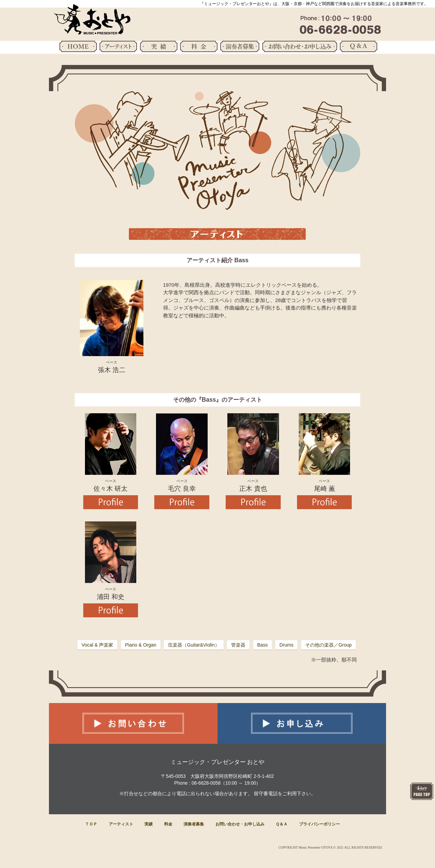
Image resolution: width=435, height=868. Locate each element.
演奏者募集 (194, 824)
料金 (168, 824)
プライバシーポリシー (319, 824)
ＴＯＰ (91, 824)
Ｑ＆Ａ (282, 824)
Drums (286, 645)
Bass (263, 645)
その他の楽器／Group (328, 645)
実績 (149, 824)
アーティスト (121, 824)
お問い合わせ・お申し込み (240, 824)
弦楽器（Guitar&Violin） (194, 645)
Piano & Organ (141, 645)
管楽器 (238, 645)
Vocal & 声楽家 (97, 645)
